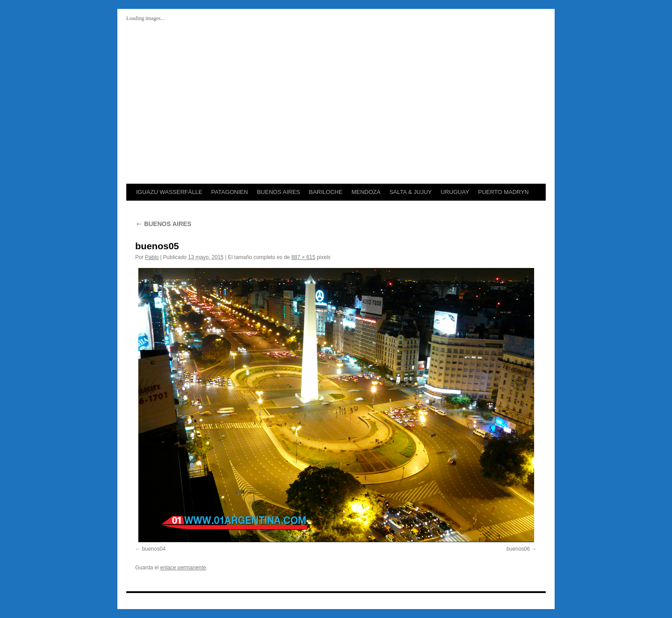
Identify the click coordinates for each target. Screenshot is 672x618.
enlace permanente (183, 568)
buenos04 (154, 549)
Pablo (152, 257)
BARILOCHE (326, 192)
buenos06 (518, 549)
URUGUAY (455, 192)
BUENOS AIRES (279, 192)
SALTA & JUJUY (411, 192)
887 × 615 (303, 257)
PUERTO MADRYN (504, 192)
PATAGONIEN (229, 192)
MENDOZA (366, 192)
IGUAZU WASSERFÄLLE (169, 192)
